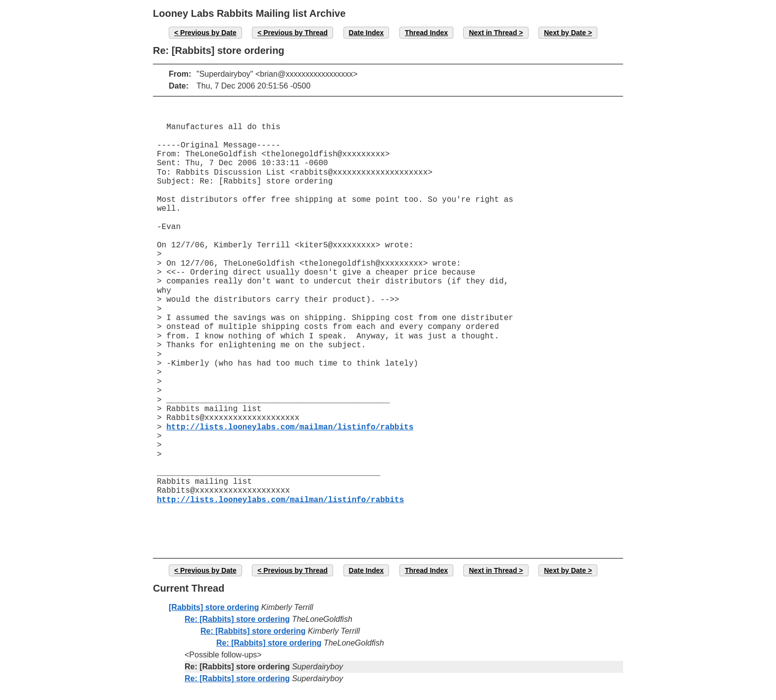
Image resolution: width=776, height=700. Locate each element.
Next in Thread (493, 33)
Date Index (366, 33)
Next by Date (565, 33)
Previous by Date (208, 33)
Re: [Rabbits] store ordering (237, 619)
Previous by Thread (295, 33)
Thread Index (426, 33)
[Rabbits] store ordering (214, 607)
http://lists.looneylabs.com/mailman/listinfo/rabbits (290, 427)
